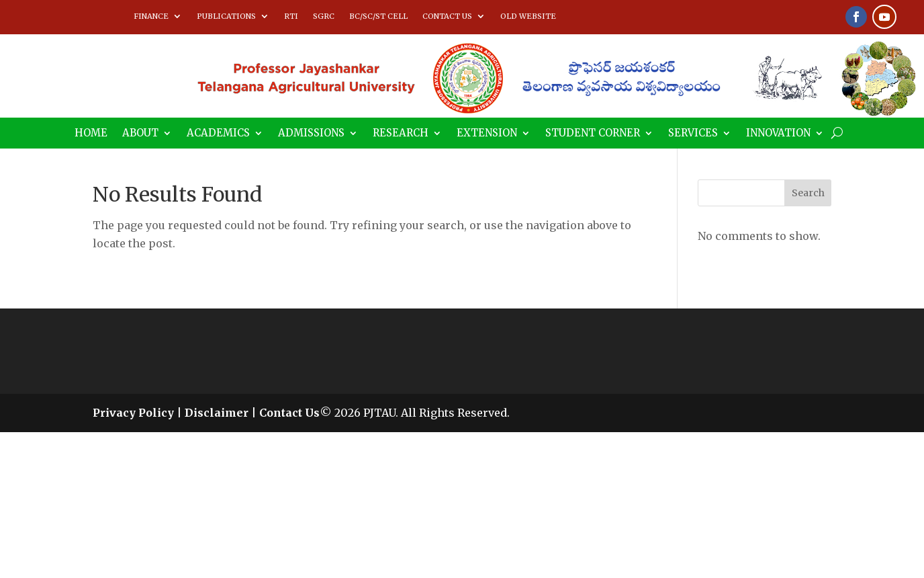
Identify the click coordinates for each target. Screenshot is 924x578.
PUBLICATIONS (226, 16)
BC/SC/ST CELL (378, 16)
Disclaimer (217, 413)
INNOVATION (778, 134)
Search (808, 193)
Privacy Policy (133, 413)
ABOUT (140, 134)
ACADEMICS (218, 134)
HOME (91, 134)
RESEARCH (401, 134)
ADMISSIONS (311, 134)
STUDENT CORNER (593, 134)
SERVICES (693, 134)
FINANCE (151, 16)
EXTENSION (487, 134)
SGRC (324, 16)
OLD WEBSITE (528, 16)
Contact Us (289, 413)
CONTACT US (447, 16)
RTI (291, 16)
